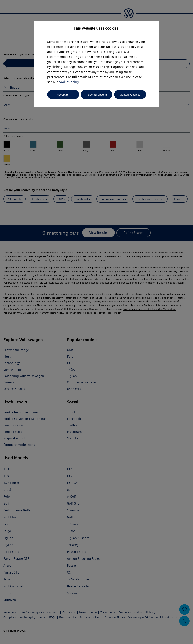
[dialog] (96, 322)
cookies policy (69, 82)
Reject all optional (96, 95)
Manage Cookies (130, 95)
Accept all (63, 95)
